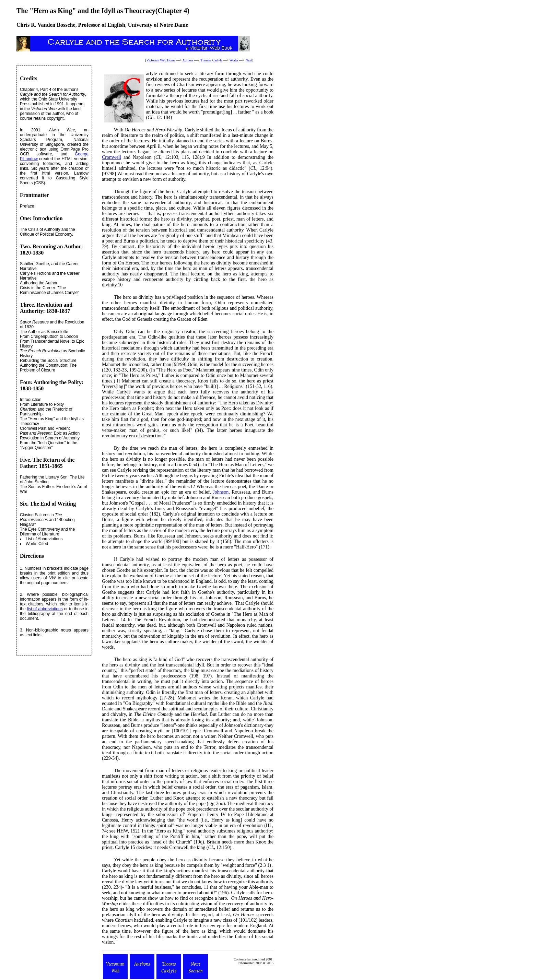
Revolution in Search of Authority (50, 438)
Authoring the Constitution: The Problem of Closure (48, 368)
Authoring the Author (39, 283)
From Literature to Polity (42, 404)
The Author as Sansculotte (44, 332)
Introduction (31, 400)
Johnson (221, 492)
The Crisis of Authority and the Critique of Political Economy (48, 232)
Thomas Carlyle (211, 60)
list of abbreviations (45, 609)
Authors (188, 60)
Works (234, 60)
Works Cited (37, 544)
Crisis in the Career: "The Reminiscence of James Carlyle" (49, 290)
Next (249, 60)
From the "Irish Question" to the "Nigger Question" (49, 445)
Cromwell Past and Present (45, 428)
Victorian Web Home (161, 60)
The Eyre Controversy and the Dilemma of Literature (47, 532)
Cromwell (112, 157)
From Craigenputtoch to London (49, 336)
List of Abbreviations (44, 539)
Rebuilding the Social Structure (48, 361)
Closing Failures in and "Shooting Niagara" (47, 520)
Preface (27, 206)
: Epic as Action (50, 433)
